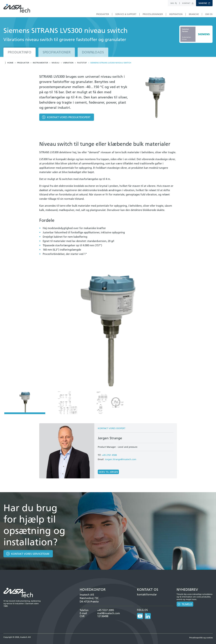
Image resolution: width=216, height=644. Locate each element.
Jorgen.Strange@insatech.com (121, 459)
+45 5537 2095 (106, 610)
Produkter (23, 63)
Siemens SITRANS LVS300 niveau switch (111, 63)
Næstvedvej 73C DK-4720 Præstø (89, 600)
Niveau (56, 63)
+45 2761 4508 (109, 455)
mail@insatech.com (109, 613)
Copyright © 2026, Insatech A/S (17, 637)
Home (10, 63)
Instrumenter (40, 63)
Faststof (82, 63)
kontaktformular (147, 594)
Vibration (68, 63)
